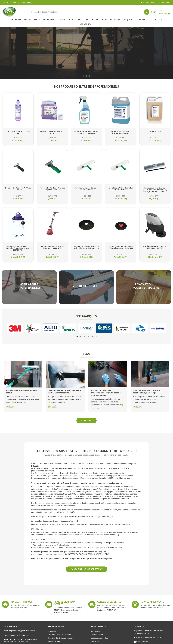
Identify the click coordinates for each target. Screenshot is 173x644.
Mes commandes (97, 635)
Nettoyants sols (20, 20)
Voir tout (86, 421)
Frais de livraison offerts (65, 604)
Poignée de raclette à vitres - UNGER (18, 189)
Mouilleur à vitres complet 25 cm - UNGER (86, 189)
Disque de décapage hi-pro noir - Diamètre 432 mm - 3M (86, 247)
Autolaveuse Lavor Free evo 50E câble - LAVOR (155, 247)
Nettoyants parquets (121, 20)
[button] (84, 76)
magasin (54, 478)
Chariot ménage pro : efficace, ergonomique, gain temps (147, 392)
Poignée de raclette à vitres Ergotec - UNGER (52, 189)
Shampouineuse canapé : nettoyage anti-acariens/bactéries (65, 392)
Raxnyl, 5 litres (155, 132)
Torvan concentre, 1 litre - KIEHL (18, 133)
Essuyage (155, 20)
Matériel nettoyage (44, 20)
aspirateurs (45, 505)
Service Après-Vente (67, 532)
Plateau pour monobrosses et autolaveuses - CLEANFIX (121, 247)
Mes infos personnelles (99, 638)
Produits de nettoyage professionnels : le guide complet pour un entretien (106, 393)
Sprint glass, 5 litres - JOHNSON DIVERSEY (121, 133)
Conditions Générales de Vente (59, 635)
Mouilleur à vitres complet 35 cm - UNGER (121, 189)
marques (53, 554)
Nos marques (86, 316)
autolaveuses (57, 505)
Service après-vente (152, 602)
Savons (142, 20)
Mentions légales (54, 641)
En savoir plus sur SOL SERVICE (87, 569)
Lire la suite (10, 406)
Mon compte (95, 631)
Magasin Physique (22, 602)
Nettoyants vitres (95, 20)
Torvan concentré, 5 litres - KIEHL (52, 133)
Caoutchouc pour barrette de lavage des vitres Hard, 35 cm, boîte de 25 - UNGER (155, 190)
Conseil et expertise (109, 602)
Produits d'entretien (70, 20)
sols (96, 503)
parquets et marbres (116, 503)
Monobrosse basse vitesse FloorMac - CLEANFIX (52, 247)
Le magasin (52, 631)
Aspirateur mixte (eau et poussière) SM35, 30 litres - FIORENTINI (18, 248)
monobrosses (69, 505)
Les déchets (86, 24)
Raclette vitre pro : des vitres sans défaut (22, 392)
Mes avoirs (95, 641)
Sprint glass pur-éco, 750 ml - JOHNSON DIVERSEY (86, 133)
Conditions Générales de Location (60, 638)
